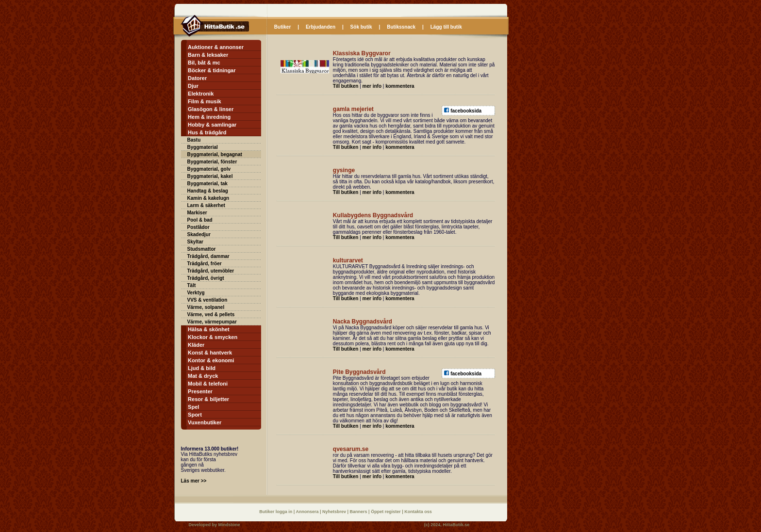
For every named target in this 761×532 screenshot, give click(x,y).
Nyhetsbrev (335, 512)
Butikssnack (401, 27)
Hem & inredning (209, 117)
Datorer (197, 78)
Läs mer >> (194, 481)
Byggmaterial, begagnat (215, 154)
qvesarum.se (351, 449)
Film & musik (204, 101)
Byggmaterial (203, 147)
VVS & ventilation (207, 300)
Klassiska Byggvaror (362, 53)
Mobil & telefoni (208, 384)
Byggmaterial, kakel (210, 176)
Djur (193, 86)
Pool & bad (200, 220)
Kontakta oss (418, 512)
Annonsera (308, 512)
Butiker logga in (276, 512)
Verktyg (196, 293)
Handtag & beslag (208, 191)
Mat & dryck (203, 376)
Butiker (282, 27)
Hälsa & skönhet (209, 329)
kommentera (400, 86)
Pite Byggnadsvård (359, 372)
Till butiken (346, 86)
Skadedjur (199, 234)
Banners (359, 512)
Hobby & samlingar (212, 125)
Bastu (194, 140)
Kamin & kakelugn (208, 198)
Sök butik (361, 27)
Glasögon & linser (211, 109)
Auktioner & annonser (216, 47)
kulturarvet (348, 260)
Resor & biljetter (208, 399)
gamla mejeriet (353, 109)
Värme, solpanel (206, 307)
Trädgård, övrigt (206, 278)
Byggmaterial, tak (207, 184)
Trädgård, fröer (205, 264)
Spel (193, 407)
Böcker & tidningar (212, 70)
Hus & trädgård (207, 132)
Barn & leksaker (208, 55)
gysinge (344, 170)
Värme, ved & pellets (211, 314)
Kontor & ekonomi (211, 360)
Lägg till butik (446, 27)
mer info (372, 86)
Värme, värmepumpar (212, 322)
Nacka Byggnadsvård (363, 322)
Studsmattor (202, 249)
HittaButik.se (456, 525)
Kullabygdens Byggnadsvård (373, 215)
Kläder (196, 345)
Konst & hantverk (210, 353)
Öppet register (386, 512)
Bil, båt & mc (204, 63)
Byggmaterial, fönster (212, 162)
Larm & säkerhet (206, 205)
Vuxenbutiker (205, 422)
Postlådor (199, 227)
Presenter (200, 391)
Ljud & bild (202, 368)
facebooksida (466, 111)
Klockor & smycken (213, 337)
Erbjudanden (321, 27)
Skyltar (195, 242)
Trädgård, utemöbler (211, 271)
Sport (195, 415)
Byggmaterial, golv (209, 169)
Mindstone (229, 525)
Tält (192, 285)
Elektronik (201, 94)
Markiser (197, 213)
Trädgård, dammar (208, 256)
